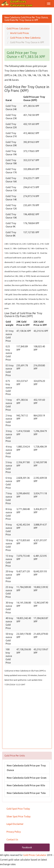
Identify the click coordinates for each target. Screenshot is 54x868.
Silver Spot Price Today (19, 816)
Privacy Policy (14, 832)
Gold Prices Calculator (35, 855)
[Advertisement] (27, 720)
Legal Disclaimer (15, 824)
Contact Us (12, 840)
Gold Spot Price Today (18, 809)
